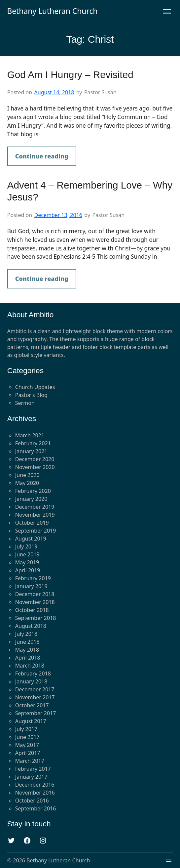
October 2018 (32, 610)
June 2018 (27, 642)
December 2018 (35, 594)
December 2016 (35, 785)
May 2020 (27, 483)
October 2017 (32, 705)
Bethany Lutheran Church (52, 11)
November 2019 (35, 515)
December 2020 (35, 459)
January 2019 (31, 586)
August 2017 (31, 721)
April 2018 (28, 658)
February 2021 (33, 443)
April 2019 (28, 570)
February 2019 (33, 578)
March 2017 (30, 761)
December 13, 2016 (58, 215)
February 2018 (33, 673)
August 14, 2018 (54, 92)
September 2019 (36, 531)
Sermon (25, 403)
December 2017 (35, 689)
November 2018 (35, 602)
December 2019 (35, 507)
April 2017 (28, 753)
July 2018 (26, 634)
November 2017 (35, 697)
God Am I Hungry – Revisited (70, 75)
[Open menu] (167, 11)
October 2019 (32, 523)
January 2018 (31, 681)
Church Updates (35, 387)
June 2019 (27, 554)
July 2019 (26, 546)
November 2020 (35, 467)
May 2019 (27, 562)
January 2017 (31, 777)
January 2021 (31, 451)
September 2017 (36, 713)
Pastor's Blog (31, 395)
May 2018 (27, 650)
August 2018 (31, 626)
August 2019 (31, 539)
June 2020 (27, 475)
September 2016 (36, 808)
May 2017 (27, 745)
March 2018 (30, 666)
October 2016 (32, 801)
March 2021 (30, 435)
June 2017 (27, 737)
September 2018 (36, 618)
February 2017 (33, 769)
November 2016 (35, 793)
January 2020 (31, 499)
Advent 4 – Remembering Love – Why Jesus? (90, 191)
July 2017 (26, 729)
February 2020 (33, 491)
